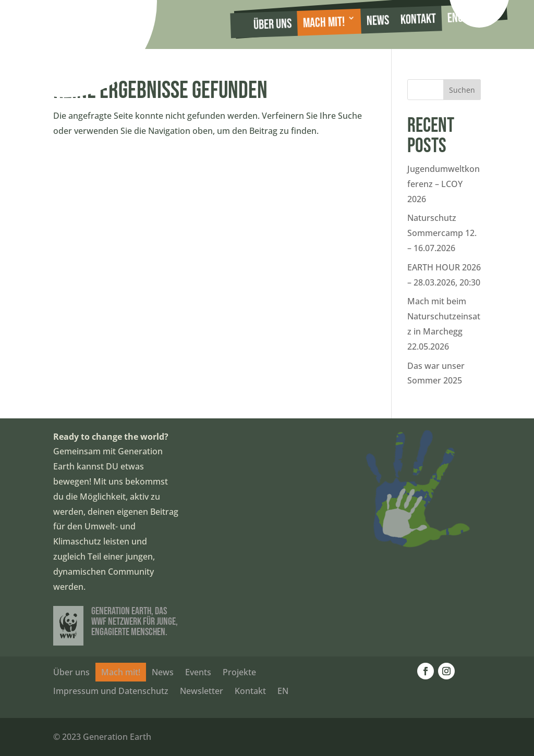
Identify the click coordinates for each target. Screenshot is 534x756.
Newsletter (202, 691)
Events (198, 672)
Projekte (239, 672)
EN (283, 691)
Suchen (462, 90)
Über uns (272, 24)
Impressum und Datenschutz (111, 691)
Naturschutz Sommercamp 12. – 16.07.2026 (442, 233)
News (378, 21)
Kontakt (418, 20)
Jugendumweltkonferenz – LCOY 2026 (444, 184)
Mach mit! (324, 23)
